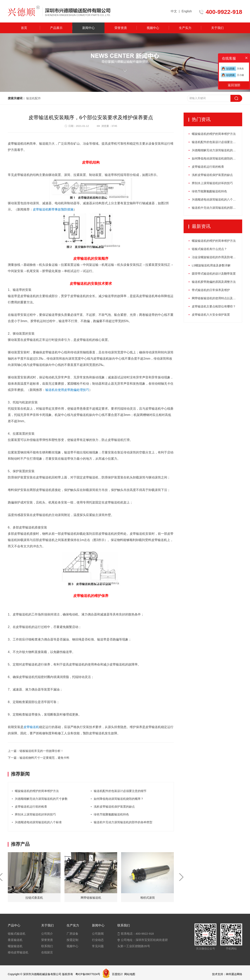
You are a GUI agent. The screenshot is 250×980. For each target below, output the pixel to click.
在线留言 (47, 952)
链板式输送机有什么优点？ (209, 249)
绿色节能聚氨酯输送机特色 (111, 814)
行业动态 (98, 940)
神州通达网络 (234, 974)
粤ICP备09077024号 (88, 974)
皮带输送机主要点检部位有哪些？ (214, 306)
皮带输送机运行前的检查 (31, 807)
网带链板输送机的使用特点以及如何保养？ (217, 298)
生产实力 (185, 28)
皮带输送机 (16, 144)
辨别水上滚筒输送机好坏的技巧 (35, 814)
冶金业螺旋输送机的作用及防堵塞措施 (217, 257)
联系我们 (47, 946)
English (187, 11)
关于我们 (217, 28)
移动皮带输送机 (18, 952)
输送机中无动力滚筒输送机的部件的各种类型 (123, 822)
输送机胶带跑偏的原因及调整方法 (214, 282)
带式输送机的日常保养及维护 (211, 290)
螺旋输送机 (15, 946)
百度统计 (117, 974)
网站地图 (130, 974)
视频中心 (153, 28)
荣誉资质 (121, 28)
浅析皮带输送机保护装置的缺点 (114, 807)
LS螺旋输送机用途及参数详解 (211, 265)
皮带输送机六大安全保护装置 (211, 315)
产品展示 (56, 28)
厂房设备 (72, 934)
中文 (174, 11)
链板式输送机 (17, 934)
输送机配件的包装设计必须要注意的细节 (120, 791)
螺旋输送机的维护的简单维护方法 (37, 791)
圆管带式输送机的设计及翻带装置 (214, 274)
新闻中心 (88, 28)
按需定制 (72, 940)
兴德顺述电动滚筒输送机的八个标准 (38, 822)
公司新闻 (98, 934)
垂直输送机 (15, 940)
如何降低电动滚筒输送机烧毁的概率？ (119, 799)
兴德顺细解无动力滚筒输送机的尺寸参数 (41, 799)
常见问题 (98, 946)
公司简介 (47, 934)
